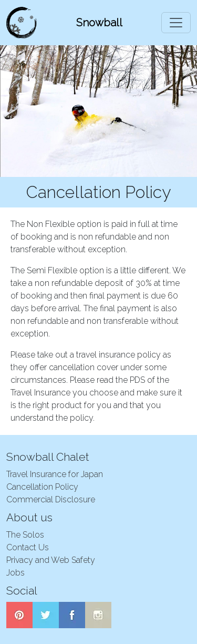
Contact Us (28, 547)
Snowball (99, 23)
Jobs (15, 573)
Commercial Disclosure (51, 499)
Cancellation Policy (42, 487)
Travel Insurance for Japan (55, 474)
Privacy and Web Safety (51, 560)
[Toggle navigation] (176, 23)
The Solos (25, 535)
